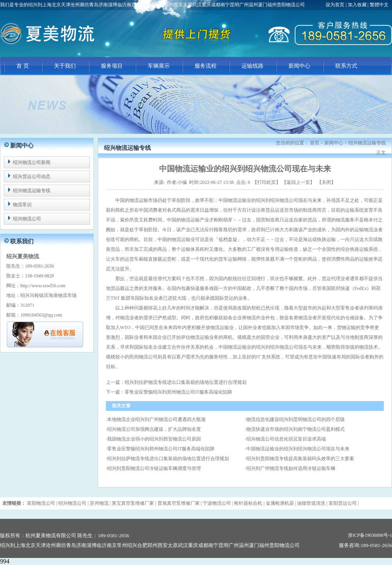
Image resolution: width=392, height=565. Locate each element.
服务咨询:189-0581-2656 (365, 545)
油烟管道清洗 (311, 503)
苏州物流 (99, 503)
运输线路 (252, 66)
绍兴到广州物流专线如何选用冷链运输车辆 (291, 468)
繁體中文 (379, 5)
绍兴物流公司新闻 (32, 162)
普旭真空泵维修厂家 (179, 503)
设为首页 (336, 5)
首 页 (23, 66)
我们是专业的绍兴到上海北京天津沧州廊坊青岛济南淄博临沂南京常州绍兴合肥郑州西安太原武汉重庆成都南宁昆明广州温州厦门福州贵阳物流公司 (152, 5)
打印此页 (267, 182)
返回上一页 (298, 182)
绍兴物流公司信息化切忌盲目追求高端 (286, 439)
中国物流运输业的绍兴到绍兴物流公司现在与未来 (298, 449)
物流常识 (22, 205)
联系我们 (22, 241)
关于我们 (65, 66)
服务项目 (112, 66)
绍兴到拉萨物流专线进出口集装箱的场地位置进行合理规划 (168, 459)
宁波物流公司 (217, 503)
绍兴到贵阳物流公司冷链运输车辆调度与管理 (154, 468)
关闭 (326, 182)
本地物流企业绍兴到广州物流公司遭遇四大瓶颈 (156, 419)
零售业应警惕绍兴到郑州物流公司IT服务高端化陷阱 (161, 449)
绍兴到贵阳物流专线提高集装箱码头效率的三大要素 (300, 459)
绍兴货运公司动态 (32, 176)
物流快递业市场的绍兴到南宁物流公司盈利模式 (295, 429)
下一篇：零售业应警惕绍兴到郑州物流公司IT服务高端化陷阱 (169, 392)
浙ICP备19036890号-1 (370, 535)
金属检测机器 (280, 503)
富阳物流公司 (41, 503)
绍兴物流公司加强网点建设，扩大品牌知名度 (154, 429)
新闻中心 (299, 66)
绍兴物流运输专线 (32, 191)
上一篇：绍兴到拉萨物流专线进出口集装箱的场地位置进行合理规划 (176, 382)
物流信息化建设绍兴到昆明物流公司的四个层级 (295, 419)
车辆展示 (159, 66)
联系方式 (346, 66)
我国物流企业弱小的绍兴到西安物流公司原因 (154, 439)
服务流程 (206, 66)
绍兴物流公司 (27, 219)
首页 (315, 143)
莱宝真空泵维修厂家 (133, 503)
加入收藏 (357, 5)
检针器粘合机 (248, 503)
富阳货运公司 (343, 503)
